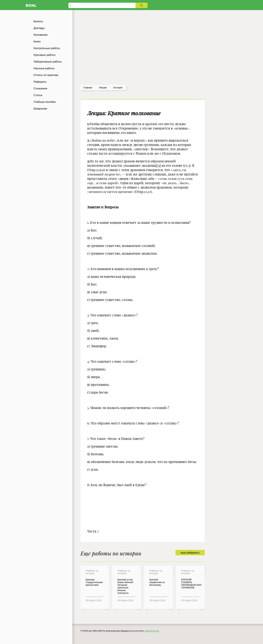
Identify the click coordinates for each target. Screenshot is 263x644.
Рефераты (40, 82)
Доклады (39, 28)
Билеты (38, 21)
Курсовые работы (45, 55)
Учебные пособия (45, 102)
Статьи (38, 95)
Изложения (41, 35)
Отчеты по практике (46, 75)
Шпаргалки (40, 109)
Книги (37, 42)
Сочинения (40, 88)
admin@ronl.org (152, 631)
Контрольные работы (47, 48)
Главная (88, 88)
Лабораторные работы (48, 62)
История (118, 88)
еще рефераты (190, 553)
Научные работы (44, 68)
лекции (103, 88)
